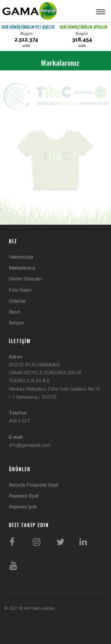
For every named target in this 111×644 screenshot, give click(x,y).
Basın (15, 312)
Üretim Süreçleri (25, 279)
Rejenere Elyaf (24, 496)
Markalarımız (22, 268)
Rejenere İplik (23, 507)
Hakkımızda (21, 257)
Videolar (17, 301)
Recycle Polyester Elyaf (34, 485)
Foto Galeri (20, 290)
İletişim (16, 323)
